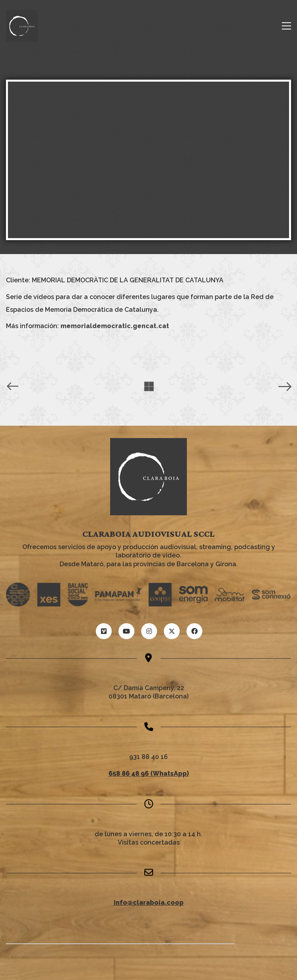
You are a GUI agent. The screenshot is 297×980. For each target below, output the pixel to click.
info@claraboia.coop (149, 903)
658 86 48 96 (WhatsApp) (149, 774)
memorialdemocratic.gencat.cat (115, 326)
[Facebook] (194, 631)
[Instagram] (149, 631)
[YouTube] (126, 631)
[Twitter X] (172, 631)
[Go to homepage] (22, 26)
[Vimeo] (104, 631)
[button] (286, 26)
